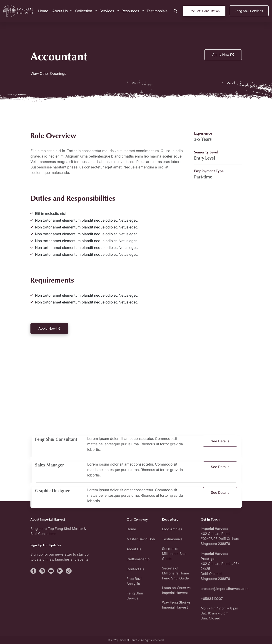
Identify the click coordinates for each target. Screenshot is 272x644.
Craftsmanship (138, 559)
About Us (60, 11)
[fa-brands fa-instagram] (42, 571)
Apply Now (223, 55)
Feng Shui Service (135, 596)
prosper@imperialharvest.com (225, 589)
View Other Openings (48, 73)
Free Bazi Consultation (204, 11)
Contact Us (135, 569)
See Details (220, 441)
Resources (130, 11)
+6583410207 (212, 599)
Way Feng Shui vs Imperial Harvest (176, 605)
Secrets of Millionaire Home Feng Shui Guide (176, 573)
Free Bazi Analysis (134, 581)
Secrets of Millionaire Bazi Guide (174, 554)
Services (107, 11)
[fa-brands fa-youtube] (51, 571)
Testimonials (157, 11)
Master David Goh (141, 539)
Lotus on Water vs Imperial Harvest (176, 590)
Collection (84, 11)
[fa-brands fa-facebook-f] (33, 571)
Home (43, 11)
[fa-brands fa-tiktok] (69, 571)
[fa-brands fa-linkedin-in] (60, 571)
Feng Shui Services (249, 11)
